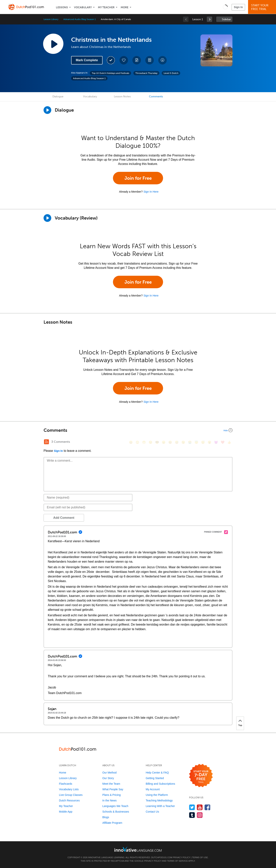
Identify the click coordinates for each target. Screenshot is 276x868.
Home (63, 773)
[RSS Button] (46, 442)
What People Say (113, 789)
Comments (156, 96)
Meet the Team (111, 784)
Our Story (108, 778)
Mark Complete (87, 60)
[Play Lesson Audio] (53, 44)
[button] (225, 7)
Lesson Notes (122, 96)
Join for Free (138, 178)
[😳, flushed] (137, 442)
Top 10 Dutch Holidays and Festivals (110, 73)
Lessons (62, 7)
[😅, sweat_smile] (177, 442)
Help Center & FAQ (157, 773)
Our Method (109, 773)
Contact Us (152, 812)
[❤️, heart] (223, 442)
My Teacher (106, 7)
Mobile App (66, 812)
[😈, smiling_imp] (216, 442)
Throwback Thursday (146, 73)
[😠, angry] (164, 442)
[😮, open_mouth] (210, 442)
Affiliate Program (112, 823)
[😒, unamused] (151, 442)
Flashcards (66, 784)
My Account (153, 789)
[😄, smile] (131, 442)
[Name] (88, 498)
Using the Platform (157, 795)
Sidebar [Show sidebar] (226, 19)
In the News (109, 800)
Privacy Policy (182, 857)
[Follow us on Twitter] (192, 807)
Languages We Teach (115, 806)
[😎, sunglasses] (157, 442)
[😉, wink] (183, 442)
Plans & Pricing (111, 795)
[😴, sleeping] (203, 442)
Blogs (106, 817)
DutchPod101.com (162, 857)
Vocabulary (83, 7)
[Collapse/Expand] (138, 430)
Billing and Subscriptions (160, 784)
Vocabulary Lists (69, 789)
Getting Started (155, 778)
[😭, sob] (190, 442)
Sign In (238, 7)
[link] (210, 19)
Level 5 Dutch (171, 73)
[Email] (88, 507)
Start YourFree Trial (263, 7)
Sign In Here (151, 192)
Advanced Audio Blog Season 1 (80, 19)
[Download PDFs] (150, 60)
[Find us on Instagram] (200, 815)
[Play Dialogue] (47, 110)
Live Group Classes (71, 795)
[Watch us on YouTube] (200, 807)
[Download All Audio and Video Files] (162, 60)
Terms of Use (200, 857)
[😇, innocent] (196, 442)
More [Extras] (125, 7)
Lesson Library (51, 19)
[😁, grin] (144, 442)
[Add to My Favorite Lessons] (124, 60)
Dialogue (58, 96)
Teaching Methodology (159, 800)
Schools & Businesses (116, 812)
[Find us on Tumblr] (192, 815)
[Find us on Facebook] (207, 807)
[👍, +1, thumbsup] (229, 442)
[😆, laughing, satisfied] (170, 442)
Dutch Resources (69, 800)
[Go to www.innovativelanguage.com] (138, 849)
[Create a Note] (137, 60)
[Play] (47, 218)
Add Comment (64, 518)
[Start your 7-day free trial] (201, 776)
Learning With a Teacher (160, 806)
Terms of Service (178, 861)
